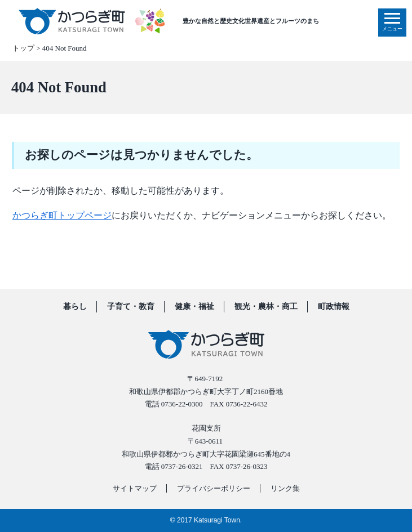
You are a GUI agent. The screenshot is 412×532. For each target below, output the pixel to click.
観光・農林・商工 (266, 307)
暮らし (75, 307)
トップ (23, 48)
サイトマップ (135, 488)
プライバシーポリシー (214, 488)
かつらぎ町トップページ (62, 215)
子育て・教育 (131, 307)
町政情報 (334, 307)
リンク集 (285, 488)
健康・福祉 (194, 307)
